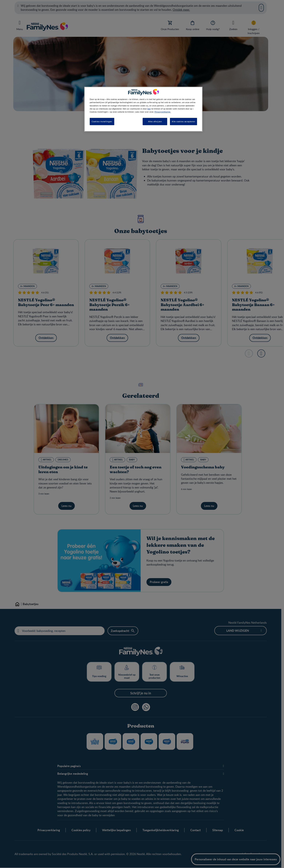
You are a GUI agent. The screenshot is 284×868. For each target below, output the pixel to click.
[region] (143, 109)
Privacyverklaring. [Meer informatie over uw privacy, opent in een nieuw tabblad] (163, 112)
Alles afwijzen (155, 121)
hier (149, 109)
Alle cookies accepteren (183, 121)
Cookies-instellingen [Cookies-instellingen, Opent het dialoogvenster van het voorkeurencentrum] (102, 121)
